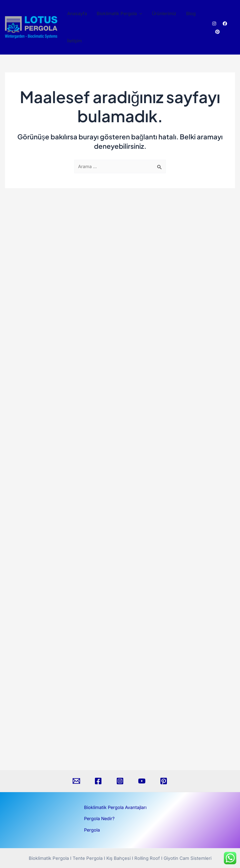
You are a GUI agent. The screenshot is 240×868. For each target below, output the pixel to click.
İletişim (74, 41)
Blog (188, 14)
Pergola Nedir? (100, 819)
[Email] (76, 781)
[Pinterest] (217, 32)
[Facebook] (224, 24)
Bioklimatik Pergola (118, 14)
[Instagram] (214, 24)
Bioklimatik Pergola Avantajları (116, 807)
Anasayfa (77, 14)
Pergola (92, 830)
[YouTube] (142, 781)
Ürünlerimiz (162, 14)
